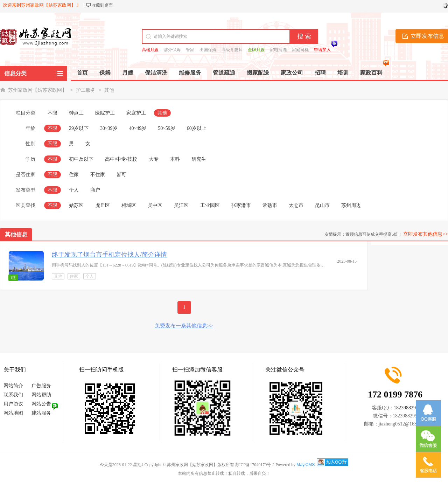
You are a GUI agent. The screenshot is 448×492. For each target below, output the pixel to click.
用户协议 (13, 404)
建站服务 (41, 413)
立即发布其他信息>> (426, 234)
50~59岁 (167, 128)
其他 (109, 90)
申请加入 (322, 50)
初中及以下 (81, 159)
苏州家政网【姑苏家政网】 (37, 90)
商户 (95, 190)
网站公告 (41, 404)
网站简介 (13, 386)
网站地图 (13, 413)
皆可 (121, 175)
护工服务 (86, 90)
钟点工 (76, 113)
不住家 (98, 175)
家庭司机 (300, 50)
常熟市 (270, 205)
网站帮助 (41, 395)
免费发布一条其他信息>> (184, 326)
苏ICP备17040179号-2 (255, 465)
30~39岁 (109, 128)
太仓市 (296, 205)
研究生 (199, 159)
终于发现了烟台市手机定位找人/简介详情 (109, 255)
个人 (74, 190)
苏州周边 (351, 205)
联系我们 (13, 395)
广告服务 (41, 386)
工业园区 (210, 205)
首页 (82, 73)
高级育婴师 (232, 50)
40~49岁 (138, 128)
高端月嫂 (150, 50)
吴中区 (155, 205)
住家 (74, 175)
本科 (175, 159)
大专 (154, 159)
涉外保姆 (172, 50)
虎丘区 (103, 205)
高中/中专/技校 (121, 159)
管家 (190, 50)
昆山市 (322, 205)
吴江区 (181, 205)
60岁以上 (197, 128)
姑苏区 (76, 205)
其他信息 (16, 234)
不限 (52, 113)
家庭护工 (136, 113)
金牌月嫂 (256, 50)
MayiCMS (306, 465)
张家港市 (241, 205)
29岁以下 (79, 128)
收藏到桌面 (102, 5)
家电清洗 (278, 50)
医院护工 (105, 113)
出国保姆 (208, 50)
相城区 (129, 205)
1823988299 (406, 408)
